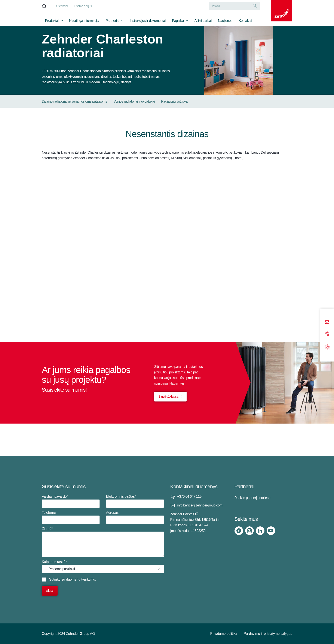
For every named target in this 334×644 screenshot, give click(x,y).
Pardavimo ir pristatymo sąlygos (268, 634)
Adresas (135, 517)
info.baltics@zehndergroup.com (200, 505)
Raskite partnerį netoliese (252, 498)
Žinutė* (103, 542)
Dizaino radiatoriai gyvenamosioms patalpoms (75, 101)
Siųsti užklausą (168, 396)
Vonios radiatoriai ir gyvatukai (134, 101)
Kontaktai (245, 21)
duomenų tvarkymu (81, 579)
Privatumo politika (224, 634)
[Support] (327, 347)
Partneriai (112, 21)
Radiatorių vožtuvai (175, 101)
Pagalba (178, 21)
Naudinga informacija (84, 21)
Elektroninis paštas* (135, 501)
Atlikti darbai (203, 21)
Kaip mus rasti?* (103, 567)
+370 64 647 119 (189, 496)
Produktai (52, 21)
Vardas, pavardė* (71, 501)
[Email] (327, 322)
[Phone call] (327, 334)
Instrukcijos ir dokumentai (148, 21)
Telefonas (71, 517)
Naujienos (225, 21)
